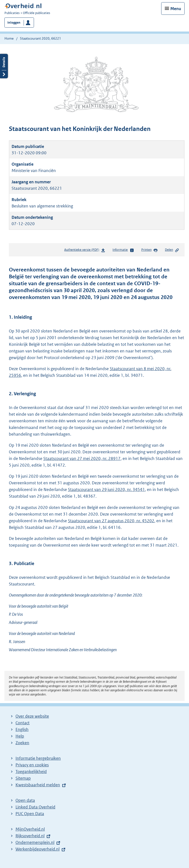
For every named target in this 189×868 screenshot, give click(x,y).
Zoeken (22, 743)
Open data (25, 800)
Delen (172, 250)
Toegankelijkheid (31, 772)
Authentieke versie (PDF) (85, 251)
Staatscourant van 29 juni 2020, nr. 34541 (106, 489)
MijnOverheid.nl (30, 829)
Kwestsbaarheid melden (38, 785)
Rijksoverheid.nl (30, 836)
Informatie (123, 250)
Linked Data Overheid (35, 807)
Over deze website (32, 716)
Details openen (4, 66)
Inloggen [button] (14, 23)
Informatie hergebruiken (38, 758)
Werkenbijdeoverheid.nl (38, 849)
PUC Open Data (30, 814)
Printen (150, 250)
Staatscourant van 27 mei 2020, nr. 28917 (82, 458)
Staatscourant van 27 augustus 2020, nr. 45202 (111, 521)
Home (9, 38)
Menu (176, 9)
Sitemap (23, 778)
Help (20, 736)
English (22, 729)
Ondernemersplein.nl (35, 842)
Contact (23, 723)
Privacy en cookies (32, 765)
